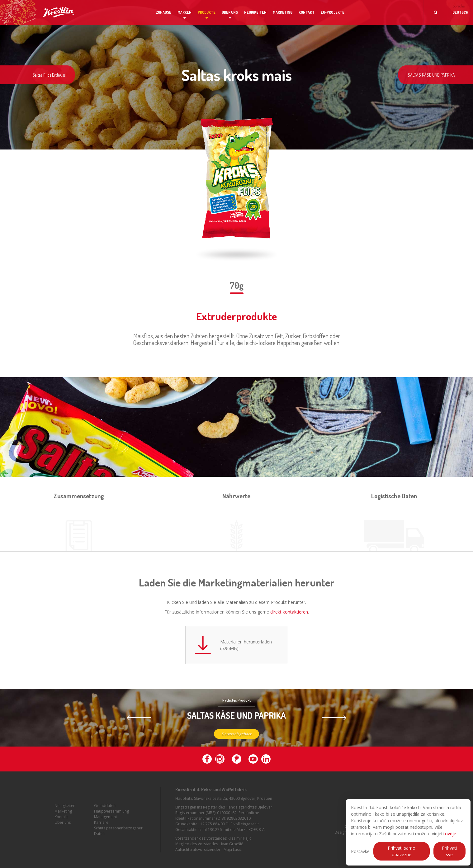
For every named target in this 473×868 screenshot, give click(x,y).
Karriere (101, 827)
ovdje (451, 834)
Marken (184, 12)
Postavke (360, 851)
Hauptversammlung (111, 816)
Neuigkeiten (255, 12)
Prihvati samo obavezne (402, 851)
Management (106, 822)
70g (237, 285)
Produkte (207, 12)
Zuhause (164, 12)
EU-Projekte (333, 12)
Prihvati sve (449, 851)
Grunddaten (105, 811)
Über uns (230, 12)
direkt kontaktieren (289, 612)
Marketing (283, 12)
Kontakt (307, 12)
